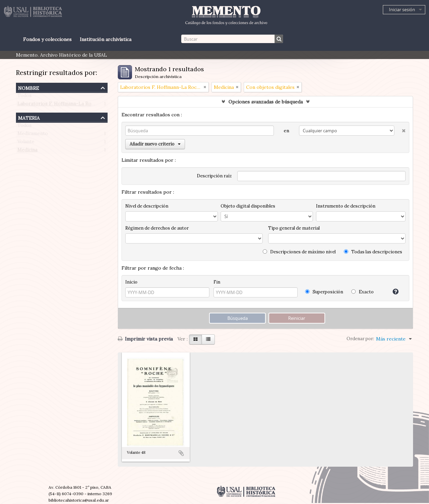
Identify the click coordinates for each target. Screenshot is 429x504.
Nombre (29, 87)
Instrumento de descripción (346, 206)
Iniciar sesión (402, 9)
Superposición (324, 292)
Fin (217, 282)
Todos (24, 97)
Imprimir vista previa (145, 339)
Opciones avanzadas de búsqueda (266, 102)
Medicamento (33, 135)
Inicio (131, 282)
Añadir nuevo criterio (155, 144)
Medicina (27, 151)
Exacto (362, 292)
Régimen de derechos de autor (157, 228)
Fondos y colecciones (47, 39)
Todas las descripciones (373, 252)
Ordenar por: (360, 339)
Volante (26, 143)
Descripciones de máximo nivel (299, 252)
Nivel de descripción (147, 206)
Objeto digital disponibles (248, 206)
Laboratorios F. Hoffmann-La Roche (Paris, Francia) (76, 105)
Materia (29, 117)
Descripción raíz (214, 176)
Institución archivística (106, 39)
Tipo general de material (294, 228)
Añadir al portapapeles (181, 453)
